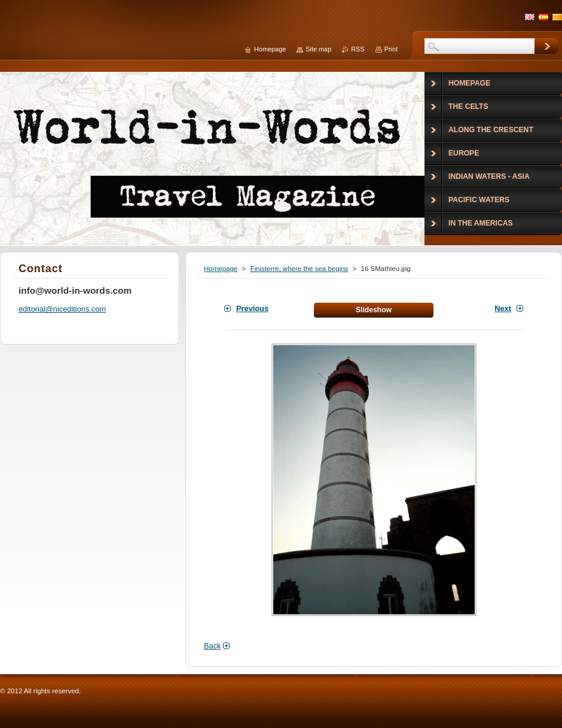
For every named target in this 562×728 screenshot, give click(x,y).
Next (503, 308)
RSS (358, 49)
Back (212, 646)
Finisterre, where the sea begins (299, 269)
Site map (318, 49)
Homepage (221, 269)
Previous (252, 308)
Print (391, 49)
